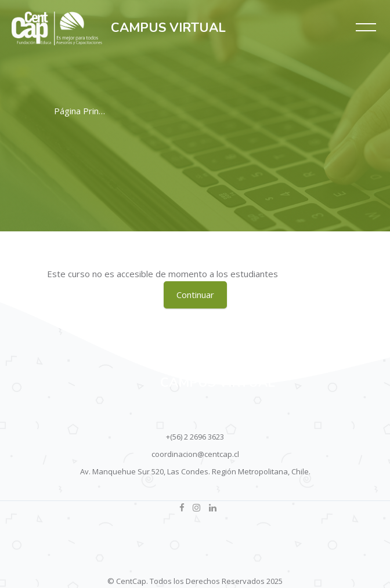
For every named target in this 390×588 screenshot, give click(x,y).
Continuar (195, 295)
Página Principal (85, 111)
